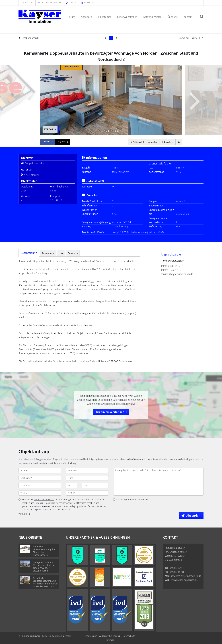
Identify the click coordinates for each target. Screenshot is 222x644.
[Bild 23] (173, 137)
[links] (106, 38)
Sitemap (110, 640)
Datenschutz (128, 636)
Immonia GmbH (63, 636)
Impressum (91, 636)
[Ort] (95, 485)
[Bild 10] (96, 137)
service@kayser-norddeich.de (177, 274)
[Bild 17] (138, 137)
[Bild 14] (120, 137)
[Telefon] (40, 493)
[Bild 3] (55, 137)
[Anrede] (40, 470)
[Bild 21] (161, 137)
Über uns (172, 17)
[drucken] (178, 142)
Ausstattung (48, 253)
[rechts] (116, 38)
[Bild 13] (114, 137)
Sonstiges (73, 253)
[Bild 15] (126, 137)
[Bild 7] (78, 137)
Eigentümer (105, 17)
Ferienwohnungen (127, 17)
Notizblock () (136, 142)
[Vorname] (87, 470)
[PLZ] (72, 485)
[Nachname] (40, 478)
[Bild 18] (144, 137)
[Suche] (203, 19)
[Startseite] (40, 17)
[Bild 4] (61, 137)
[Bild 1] (43, 137)
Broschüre (167, 142)
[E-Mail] (87, 493)
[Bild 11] (102, 137)
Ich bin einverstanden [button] (110, 412)
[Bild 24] (179, 137)
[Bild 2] (49, 137)
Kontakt (188, 17)
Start (72, 17)
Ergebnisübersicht (29, 38)
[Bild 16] (132, 137)
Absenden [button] (194, 515)
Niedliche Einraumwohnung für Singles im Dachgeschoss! (44, 551)
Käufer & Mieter (152, 17)
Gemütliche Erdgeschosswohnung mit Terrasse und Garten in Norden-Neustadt (46, 582)
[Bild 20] (155, 137)
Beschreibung (29, 253)
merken (152, 142)
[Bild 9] (90, 137)
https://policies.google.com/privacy (115, 404)
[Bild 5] (67, 137)
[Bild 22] (167, 137)
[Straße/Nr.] (40, 485)
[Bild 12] (108, 137)
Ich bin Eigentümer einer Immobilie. (132, 500)
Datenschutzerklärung (45, 500)
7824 (24, 191)
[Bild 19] (149, 137)
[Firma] (87, 478)
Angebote (86, 17)
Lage (61, 253)
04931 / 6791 (28, 3)
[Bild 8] (84, 137)
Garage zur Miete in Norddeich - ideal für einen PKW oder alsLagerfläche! (44, 567)
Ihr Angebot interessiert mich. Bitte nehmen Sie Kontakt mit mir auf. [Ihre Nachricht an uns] (158, 482)
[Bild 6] (73, 137)
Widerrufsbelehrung (110, 636)
